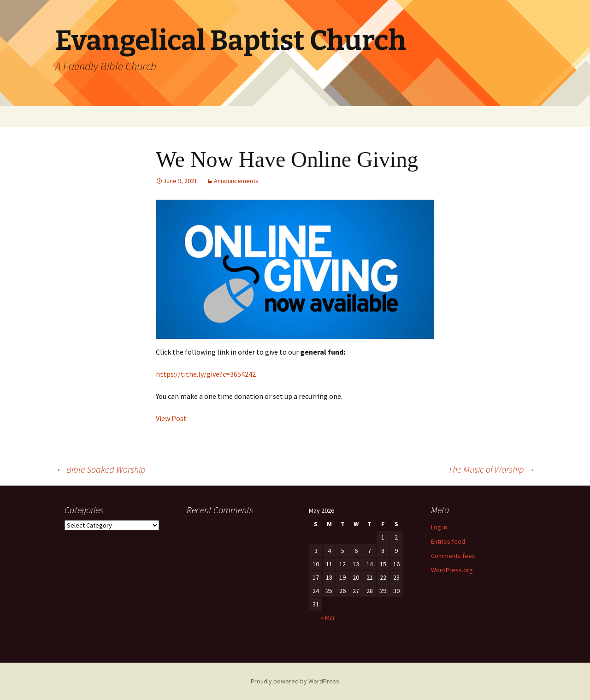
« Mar (328, 617)
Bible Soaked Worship (100, 469)
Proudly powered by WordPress (295, 681)
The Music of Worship (491, 469)
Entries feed (448, 541)
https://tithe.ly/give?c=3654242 (206, 374)
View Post (171, 418)
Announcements (236, 181)
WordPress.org (452, 570)
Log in (439, 527)
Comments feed (453, 556)
